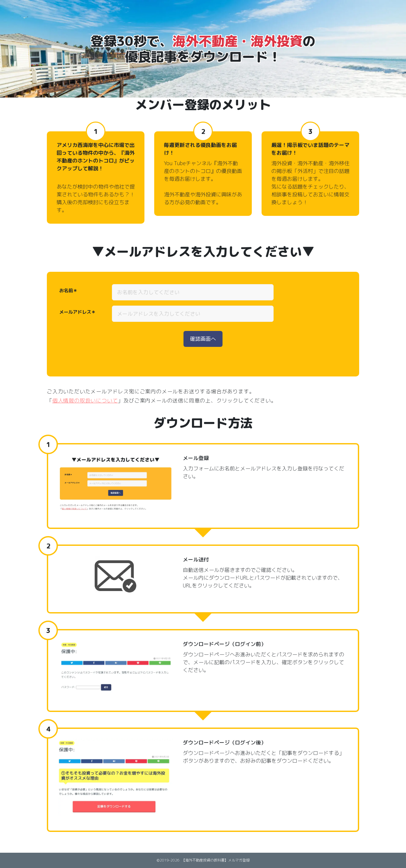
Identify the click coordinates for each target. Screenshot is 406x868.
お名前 (66, 291)
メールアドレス (75, 312)
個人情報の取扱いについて (85, 401)
